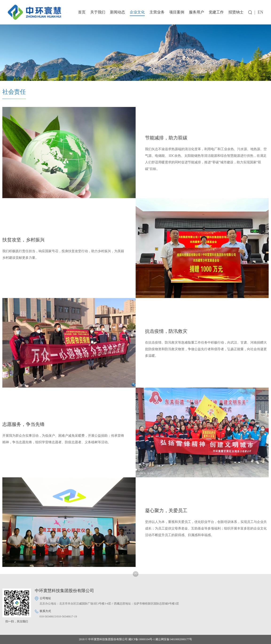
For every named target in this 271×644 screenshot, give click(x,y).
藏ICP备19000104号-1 (142, 639)
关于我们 (98, 12)
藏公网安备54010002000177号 (174, 639)
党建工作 (216, 12)
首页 (82, 12)
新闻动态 (118, 12)
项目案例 (177, 12)
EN (260, 12)
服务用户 (196, 12)
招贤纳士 (236, 12)
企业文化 (137, 12)
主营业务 (157, 12)
